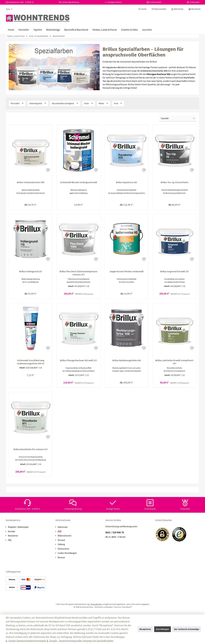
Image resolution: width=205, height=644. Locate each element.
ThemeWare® (127, 607)
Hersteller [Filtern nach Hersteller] (17, 103)
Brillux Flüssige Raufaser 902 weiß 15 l (79, 361)
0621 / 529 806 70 (115, 532)
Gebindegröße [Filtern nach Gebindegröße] (38, 103)
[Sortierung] (178, 119)
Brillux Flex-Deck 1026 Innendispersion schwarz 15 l (79, 273)
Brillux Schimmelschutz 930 (31, 182)
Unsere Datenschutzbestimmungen (26, 641)
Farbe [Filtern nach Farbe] (89, 103)
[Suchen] (143, 9)
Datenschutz (63, 549)
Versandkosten (96, 604)
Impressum (63, 527)
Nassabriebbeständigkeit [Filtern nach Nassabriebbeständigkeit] (65, 103)
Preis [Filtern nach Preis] (118, 103)
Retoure (61, 557)
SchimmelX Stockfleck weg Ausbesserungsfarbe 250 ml (31, 363)
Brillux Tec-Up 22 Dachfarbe (174, 182)
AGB (60, 531)
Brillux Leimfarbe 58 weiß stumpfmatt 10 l (174, 363)
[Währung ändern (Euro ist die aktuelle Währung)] (9, 9)
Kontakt (11, 531)
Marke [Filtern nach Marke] (104, 103)
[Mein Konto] (177, 9)
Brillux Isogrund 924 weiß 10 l (175, 272)
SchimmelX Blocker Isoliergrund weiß (79, 182)
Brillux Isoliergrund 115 (31, 272)
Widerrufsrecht (64, 536)
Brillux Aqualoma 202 (126, 182)
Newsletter (13, 536)
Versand (61, 540)
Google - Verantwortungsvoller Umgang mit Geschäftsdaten (80, 641)
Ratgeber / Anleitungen (18, 527)
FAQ (10, 540)
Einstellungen (163, 629)
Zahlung (61, 544)
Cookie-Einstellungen (67, 553)
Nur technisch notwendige (187, 629)
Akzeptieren (145, 629)
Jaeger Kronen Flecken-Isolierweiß (126, 272)
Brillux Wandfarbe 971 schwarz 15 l (31, 450)
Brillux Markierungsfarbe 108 (127, 361)
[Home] (11, 30)
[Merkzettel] (159, 9)
